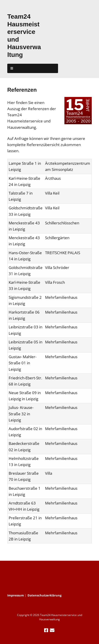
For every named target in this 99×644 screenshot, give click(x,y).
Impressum (16, 595)
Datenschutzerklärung (44, 595)
